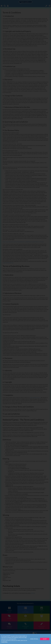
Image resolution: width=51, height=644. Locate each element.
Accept (45, 639)
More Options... (34, 639)
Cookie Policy (4, 642)
